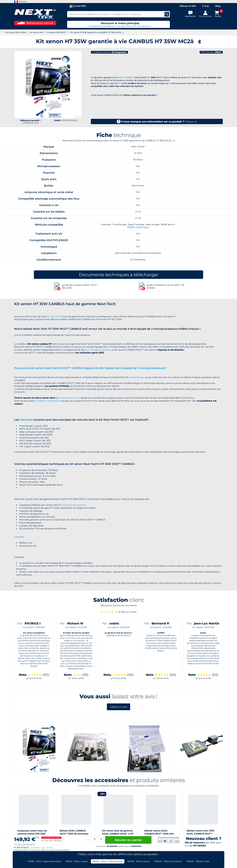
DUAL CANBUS (126, 77)
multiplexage (136, 377)
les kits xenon (54, 316)
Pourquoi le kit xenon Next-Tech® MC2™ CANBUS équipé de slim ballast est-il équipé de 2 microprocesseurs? (90, 368)
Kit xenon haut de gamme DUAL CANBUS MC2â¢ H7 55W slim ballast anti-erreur (118, 834)
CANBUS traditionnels (48, 401)
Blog (218, 6)
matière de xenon (69, 398)
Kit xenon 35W (37, 32)
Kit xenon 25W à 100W (16, 32)
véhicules (26, 420)
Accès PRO (78, 6)
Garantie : (20, 537)
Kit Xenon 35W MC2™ (57, 32)
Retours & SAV (188, 6)
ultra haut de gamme (74, 505)
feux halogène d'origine (98, 350)
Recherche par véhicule (35, 23)
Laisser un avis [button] (118, 707)
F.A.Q (206, 6)
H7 (149, 77)
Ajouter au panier (128, 840)
